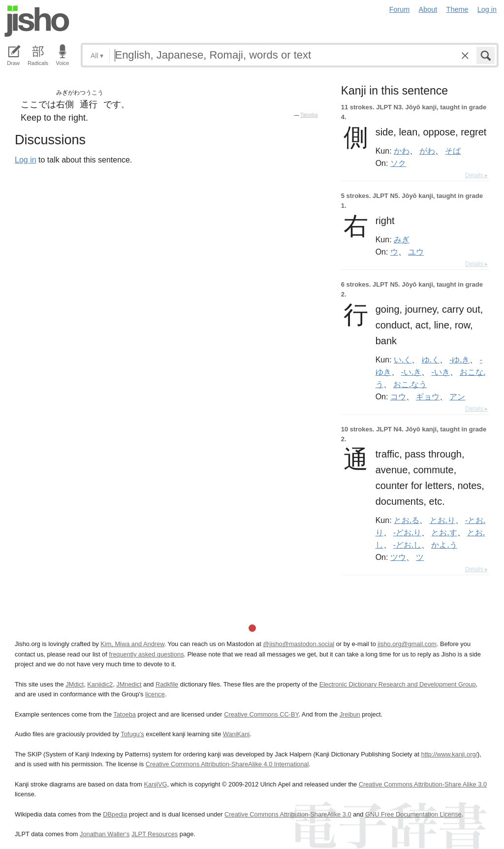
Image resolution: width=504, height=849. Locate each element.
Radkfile (167, 684)
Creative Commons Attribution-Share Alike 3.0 (423, 784)
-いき (440, 372)
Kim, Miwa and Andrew (132, 644)
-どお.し (407, 545)
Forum (400, 9)
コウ (398, 396)
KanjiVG (155, 784)
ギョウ (428, 396)
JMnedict (129, 684)
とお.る (407, 520)
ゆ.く (431, 359)
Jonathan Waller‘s (105, 834)
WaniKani (236, 734)
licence (155, 694)
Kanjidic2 (100, 684)
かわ (402, 151)
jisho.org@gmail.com (407, 644)
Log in (487, 9)
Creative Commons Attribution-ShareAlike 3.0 (288, 814)
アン (457, 396)
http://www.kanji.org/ (450, 754)
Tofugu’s (132, 734)
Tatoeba (309, 115)
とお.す (444, 532)
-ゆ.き (459, 359)
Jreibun (350, 714)
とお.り (442, 520)
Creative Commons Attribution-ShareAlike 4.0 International (227, 764)
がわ (427, 151)
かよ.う (444, 545)
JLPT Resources (155, 834)
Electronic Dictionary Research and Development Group (398, 684)
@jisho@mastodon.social (299, 644)
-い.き (411, 372)
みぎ (402, 239)
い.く (403, 359)
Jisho (37, 21)
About (428, 9)
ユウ (416, 252)
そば (453, 151)
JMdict (75, 684)
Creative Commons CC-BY (261, 714)
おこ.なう (410, 384)
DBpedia (115, 814)
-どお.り (407, 532)
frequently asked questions (146, 654)
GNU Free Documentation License (413, 814)
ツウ (398, 557)
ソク (398, 163)
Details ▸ (476, 175)
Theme (457, 9)
